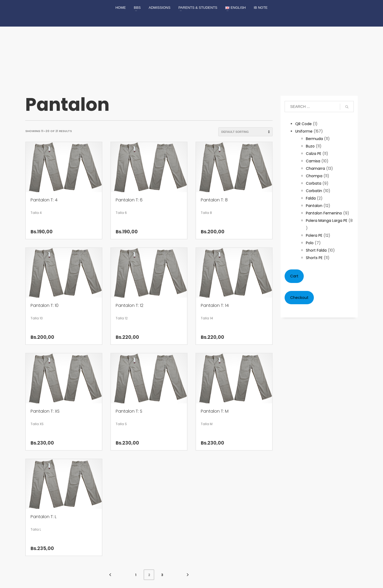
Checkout (299, 298)
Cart (294, 276)
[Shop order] (245, 132)
